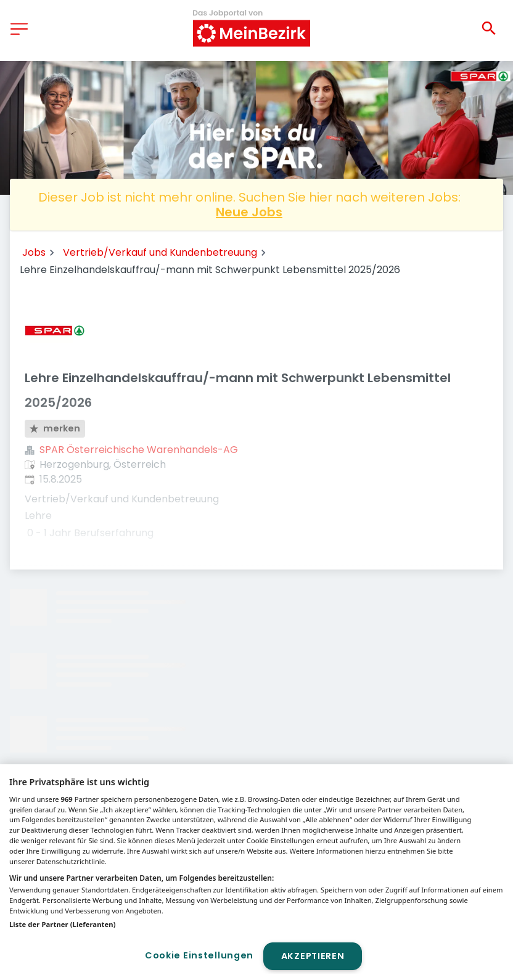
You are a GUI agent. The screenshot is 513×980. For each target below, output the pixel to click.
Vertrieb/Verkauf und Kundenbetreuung (160, 252)
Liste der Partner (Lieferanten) (63, 924)
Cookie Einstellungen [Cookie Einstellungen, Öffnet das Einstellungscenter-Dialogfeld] (199, 955)
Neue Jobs (249, 212)
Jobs (34, 252)
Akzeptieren (313, 956)
